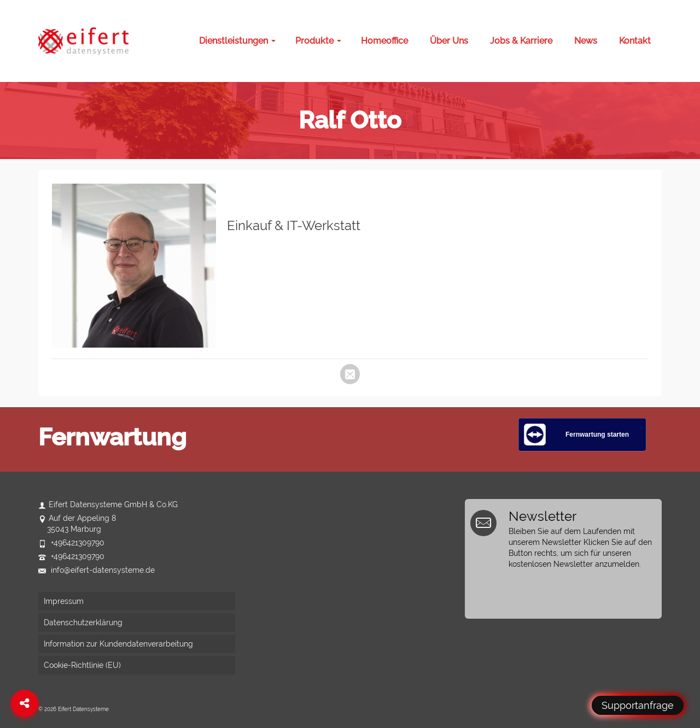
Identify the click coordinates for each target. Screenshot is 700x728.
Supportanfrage (638, 705)
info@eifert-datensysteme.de (97, 570)
